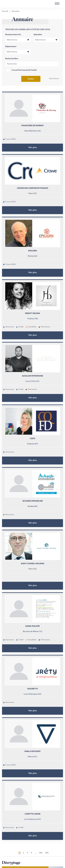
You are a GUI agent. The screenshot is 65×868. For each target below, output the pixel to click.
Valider (31, 79)
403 (47, 853)
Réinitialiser (54, 79)
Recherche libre (12, 59)
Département (11, 47)
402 (41, 853)
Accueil (5, 11)
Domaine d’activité (13, 35)
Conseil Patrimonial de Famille (24, 70)
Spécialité (38, 35)
